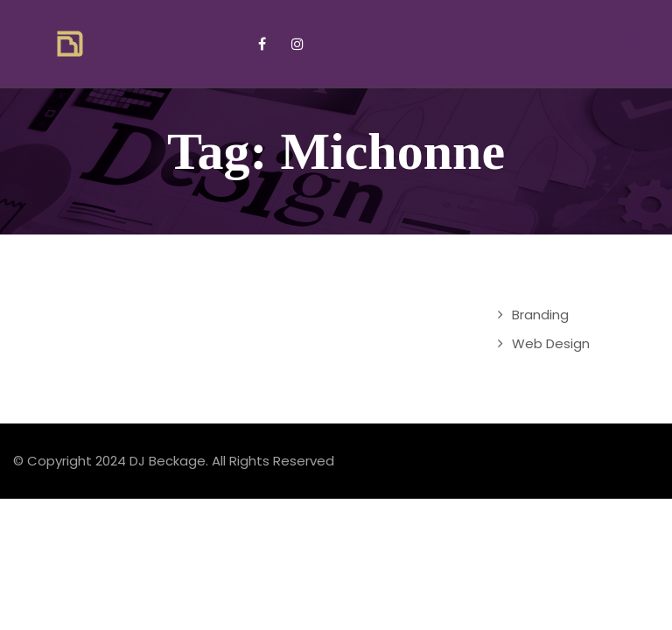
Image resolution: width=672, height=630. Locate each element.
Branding (540, 315)
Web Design (551, 343)
